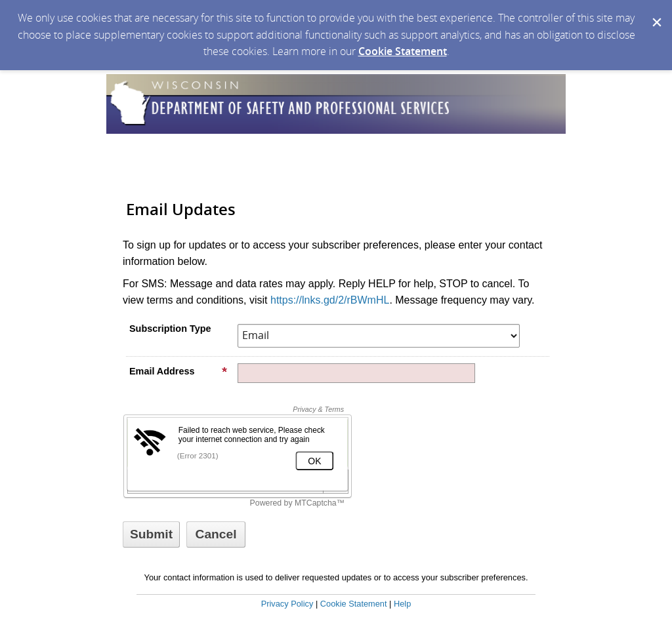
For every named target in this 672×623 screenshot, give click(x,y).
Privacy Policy (287, 604)
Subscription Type (170, 329)
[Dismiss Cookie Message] (656, 12)
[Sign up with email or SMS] (151, 534)
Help (402, 604)
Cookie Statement (403, 51)
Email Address (178, 371)
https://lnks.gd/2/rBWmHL (330, 300)
